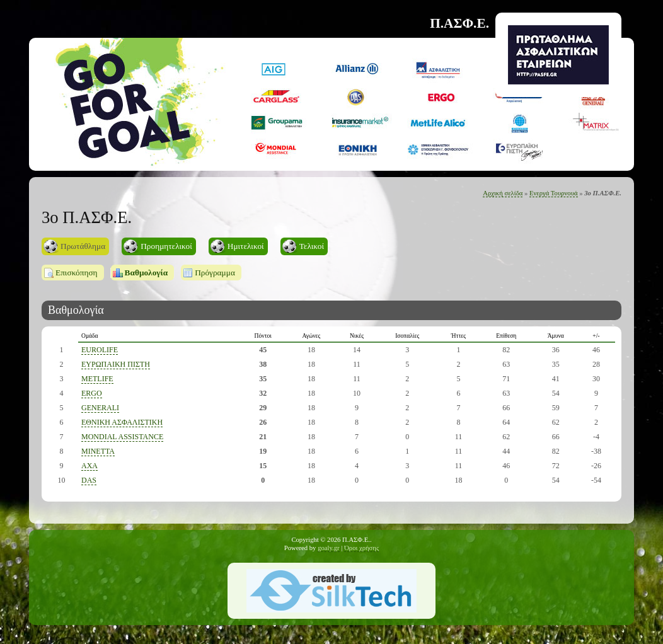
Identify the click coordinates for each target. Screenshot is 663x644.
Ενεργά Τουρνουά (554, 193)
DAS (89, 480)
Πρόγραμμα (215, 273)
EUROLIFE (100, 350)
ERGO (92, 393)
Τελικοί (312, 246)
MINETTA (98, 451)
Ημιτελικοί (246, 246)
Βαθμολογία (147, 273)
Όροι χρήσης (361, 548)
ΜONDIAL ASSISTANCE (122, 437)
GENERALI (100, 408)
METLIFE (97, 379)
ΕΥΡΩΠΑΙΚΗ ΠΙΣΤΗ (116, 364)
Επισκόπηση (77, 273)
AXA (89, 466)
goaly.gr (329, 548)
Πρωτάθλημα (83, 246)
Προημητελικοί (166, 246)
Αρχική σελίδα (503, 193)
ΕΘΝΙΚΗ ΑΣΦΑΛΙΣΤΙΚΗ (122, 422)
